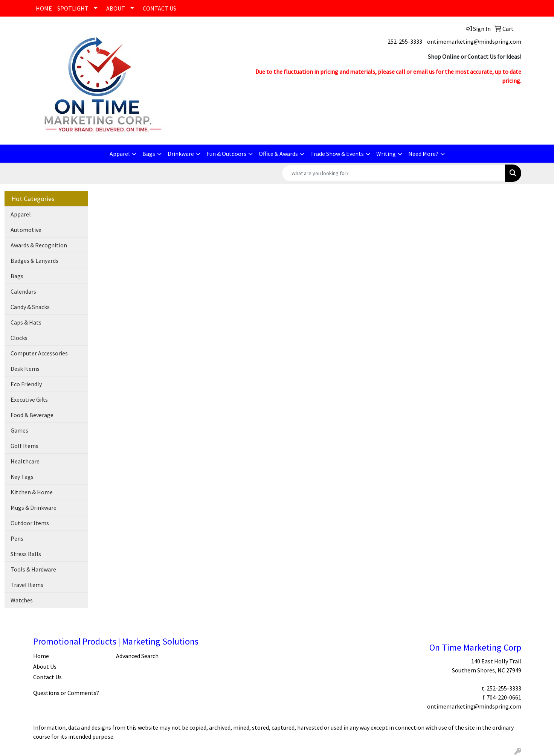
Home (41, 656)
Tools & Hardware (33, 569)
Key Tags (22, 477)
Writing (386, 154)
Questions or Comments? (66, 693)
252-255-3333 (405, 41)
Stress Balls (26, 554)
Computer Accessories (39, 353)
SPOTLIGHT (73, 8)
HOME (44, 8)
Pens (17, 538)
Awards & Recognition (39, 245)
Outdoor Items (30, 523)
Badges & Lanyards (34, 261)
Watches (22, 600)
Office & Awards (278, 154)
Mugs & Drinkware (34, 508)
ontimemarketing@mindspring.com (474, 41)
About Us (45, 666)
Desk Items (25, 369)
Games (19, 430)
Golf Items (24, 446)
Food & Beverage (32, 415)
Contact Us (47, 677)
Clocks (19, 338)
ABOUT (116, 8)
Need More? (423, 154)
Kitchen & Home (32, 492)
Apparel (120, 154)
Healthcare (25, 461)
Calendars (23, 291)
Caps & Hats (26, 322)
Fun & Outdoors (226, 154)
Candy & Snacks (30, 307)
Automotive (26, 230)
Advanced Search (137, 656)
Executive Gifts (29, 399)
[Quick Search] (394, 173)
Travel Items (27, 585)
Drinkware (181, 154)
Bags (149, 154)
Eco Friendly (26, 384)
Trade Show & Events (337, 154)
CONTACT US (159, 8)
